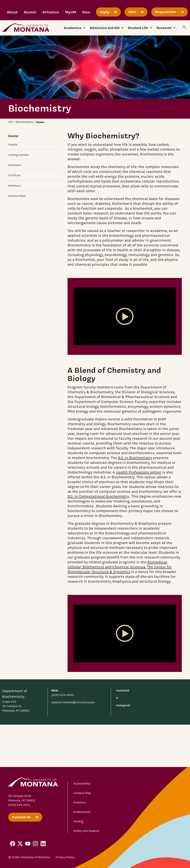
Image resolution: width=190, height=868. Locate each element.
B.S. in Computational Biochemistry (98, 496)
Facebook (123, 690)
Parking (78, 821)
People (13, 145)
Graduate (14, 165)
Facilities (14, 175)
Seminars (14, 186)
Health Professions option (139, 472)
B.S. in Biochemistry (135, 458)
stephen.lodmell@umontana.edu (73, 702)
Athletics (51, 12)
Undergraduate (18, 155)
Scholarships (17, 196)
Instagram (123, 705)
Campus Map (82, 793)
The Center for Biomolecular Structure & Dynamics (120, 569)
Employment (82, 812)
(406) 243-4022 (63, 695)
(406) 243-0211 (19, 805)
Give (86, 12)
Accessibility (82, 784)
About (12, 12)
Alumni (30, 12)
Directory (80, 802)
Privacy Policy (65, 857)
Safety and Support (86, 831)
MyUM (71, 12)
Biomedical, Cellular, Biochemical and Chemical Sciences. (118, 564)
